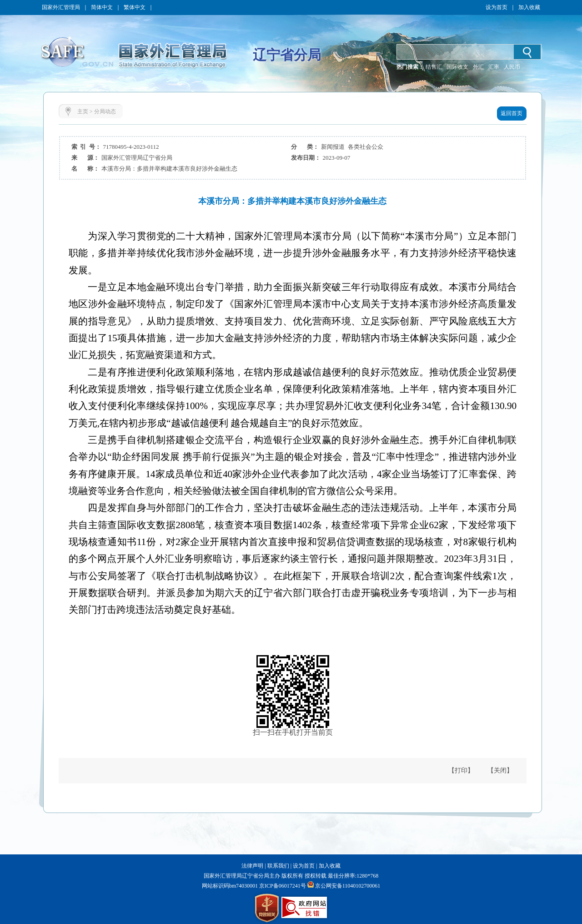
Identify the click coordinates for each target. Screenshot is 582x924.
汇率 (494, 67)
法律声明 (252, 866)
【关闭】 (500, 770)
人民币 (512, 67)
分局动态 (105, 111)
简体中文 (102, 7)
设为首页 (497, 7)
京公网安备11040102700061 (348, 886)
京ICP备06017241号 (282, 886)
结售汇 (434, 67)
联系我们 (278, 866)
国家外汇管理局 (61, 7)
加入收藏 (529, 7)
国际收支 (457, 67)
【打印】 (461, 770)
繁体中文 (135, 7)
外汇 (478, 67)
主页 (83, 111)
